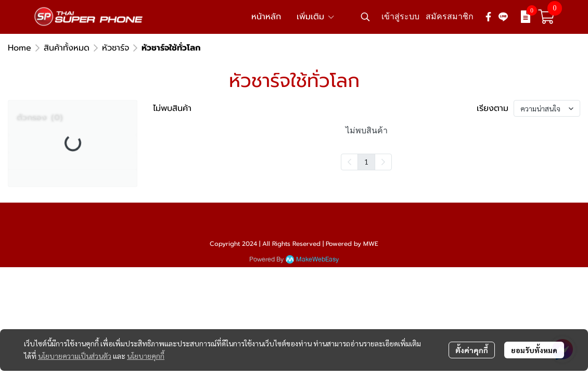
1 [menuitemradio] (366, 161)
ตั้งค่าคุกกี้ (472, 350)
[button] (365, 17)
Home (20, 48)
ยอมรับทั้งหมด (534, 350)
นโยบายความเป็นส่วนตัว (75, 356)
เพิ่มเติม (316, 17)
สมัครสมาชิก (450, 16)
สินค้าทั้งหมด (67, 48)
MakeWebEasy (317, 260)
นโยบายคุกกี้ (146, 356)
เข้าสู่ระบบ (400, 16)
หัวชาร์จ (116, 48)
